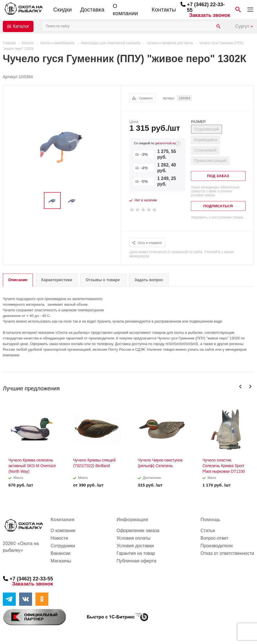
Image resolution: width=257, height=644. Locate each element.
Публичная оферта (136, 561)
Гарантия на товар (136, 553)
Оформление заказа (138, 531)
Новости (59, 538)
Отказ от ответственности (227, 553)
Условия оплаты (133, 538)
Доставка (92, 10)
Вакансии (61, 553)
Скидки (62, 10)
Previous (241, 387)
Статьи (208, 531)
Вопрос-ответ (214, 538)
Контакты (164, 10)
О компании (125, 10)
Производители (217, 546)
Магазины (61, 561)
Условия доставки (135, 546)
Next (250, 387)
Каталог (21, 26)
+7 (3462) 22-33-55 (31, 579)
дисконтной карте (168, 143)
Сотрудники (63, 546)
